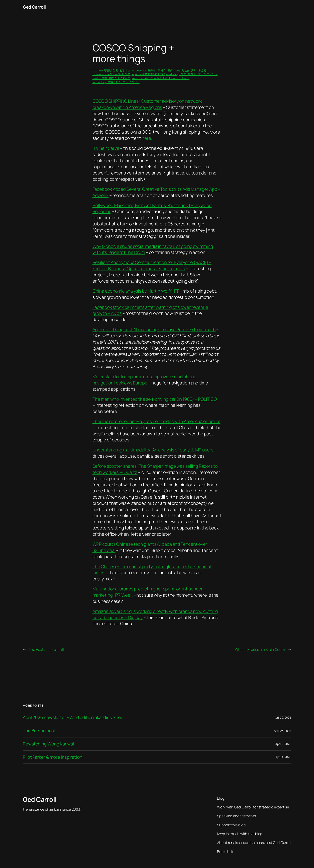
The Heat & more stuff (46, 649)
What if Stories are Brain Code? (260, 649)
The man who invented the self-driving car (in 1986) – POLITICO (155, 399)
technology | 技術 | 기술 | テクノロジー (116, 82)
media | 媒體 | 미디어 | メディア (112, 78)
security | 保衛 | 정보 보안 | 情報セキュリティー (161, 78)
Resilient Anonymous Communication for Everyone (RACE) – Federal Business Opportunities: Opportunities (152, 265)
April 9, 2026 (283, 744)
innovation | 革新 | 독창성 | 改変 (111, 74)
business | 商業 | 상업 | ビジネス (112, 70)
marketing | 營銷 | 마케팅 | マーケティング (192, 74)
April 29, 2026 (282, 717)
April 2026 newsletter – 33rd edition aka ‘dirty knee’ (74, 717)
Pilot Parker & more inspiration (53, 757)
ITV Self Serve (106, 148)
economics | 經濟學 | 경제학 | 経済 (153, 70)
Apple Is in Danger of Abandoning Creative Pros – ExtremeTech (154, 330)
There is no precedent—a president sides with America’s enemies (156, 421)
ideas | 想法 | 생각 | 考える (191, 70)
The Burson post (39, 731)
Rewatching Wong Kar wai (48, 744)
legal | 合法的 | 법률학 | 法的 (148, 74)
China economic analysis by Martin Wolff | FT (136, 291)
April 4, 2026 (283, 757)
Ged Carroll (34, 7)
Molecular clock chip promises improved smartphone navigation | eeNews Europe (144, 380)
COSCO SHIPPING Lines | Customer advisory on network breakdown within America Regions (147, 104)
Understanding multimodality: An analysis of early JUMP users (153, 450)
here (146, 138)
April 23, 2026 (283, 731)
